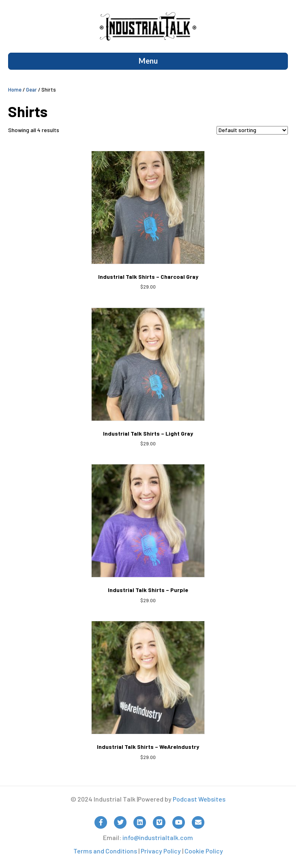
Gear (31, 90)
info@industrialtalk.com (158, 837)
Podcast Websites (199, 799)
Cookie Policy (204, 851)
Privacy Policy (161, 851)
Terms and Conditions (105, 851)
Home (15, 90)
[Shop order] (252, 130)
